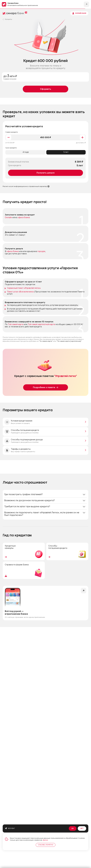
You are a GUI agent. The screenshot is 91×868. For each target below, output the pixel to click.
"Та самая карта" (46, 341)
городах (41, 251)
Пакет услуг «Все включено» (20, 292)
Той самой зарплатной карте (41, 324)
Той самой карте (16, 324)
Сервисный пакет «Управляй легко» (24, 288)
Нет (82, 828)
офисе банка (24, 218)
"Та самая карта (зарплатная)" (69, 341)
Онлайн (8, 218)
